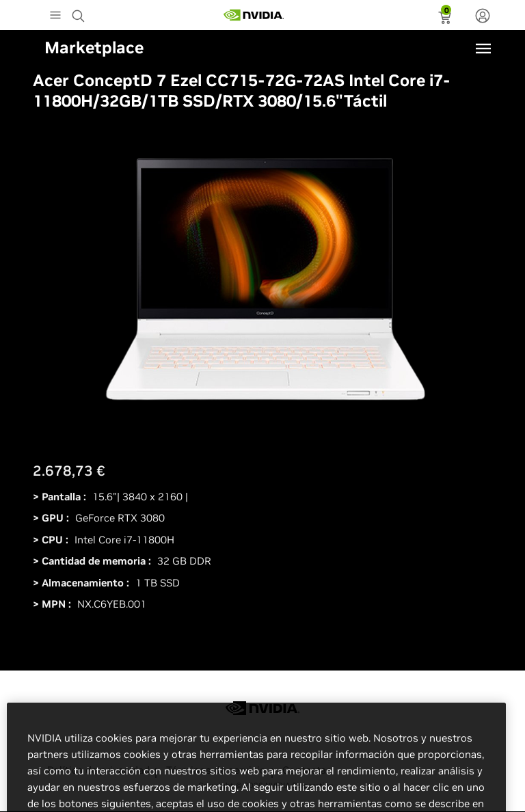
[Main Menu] (55, 16)
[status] (446, 19)
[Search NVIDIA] (80, 12)
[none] (483, 17)
